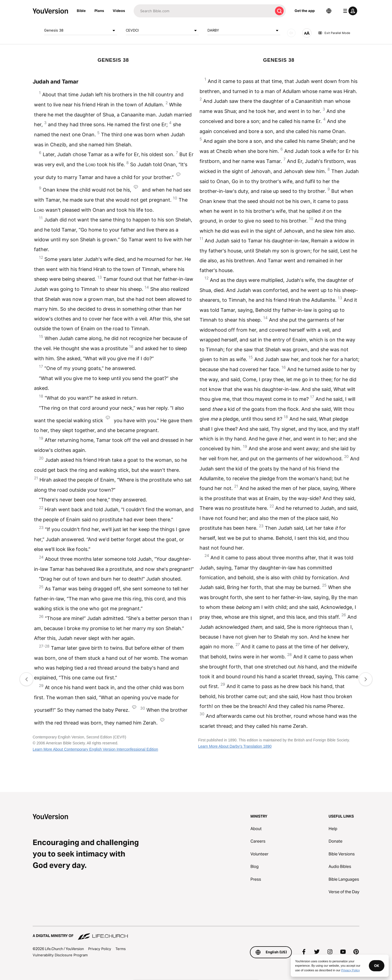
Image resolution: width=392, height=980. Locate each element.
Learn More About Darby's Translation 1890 (235, 746)
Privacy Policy (100, 949)
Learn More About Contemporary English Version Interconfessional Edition (95, 749)
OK (377, 966)
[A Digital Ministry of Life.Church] (196, 933)
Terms (121, 949)
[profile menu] (349, 11)
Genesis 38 (81, 30)
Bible (81, 11)
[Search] (203, 11)
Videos (119, 11)
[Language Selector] (329, 11)
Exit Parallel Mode (334, 33)
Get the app (305, 11)
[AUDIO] (291, 33)
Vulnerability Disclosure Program (60, 955)
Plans (99, 11)
